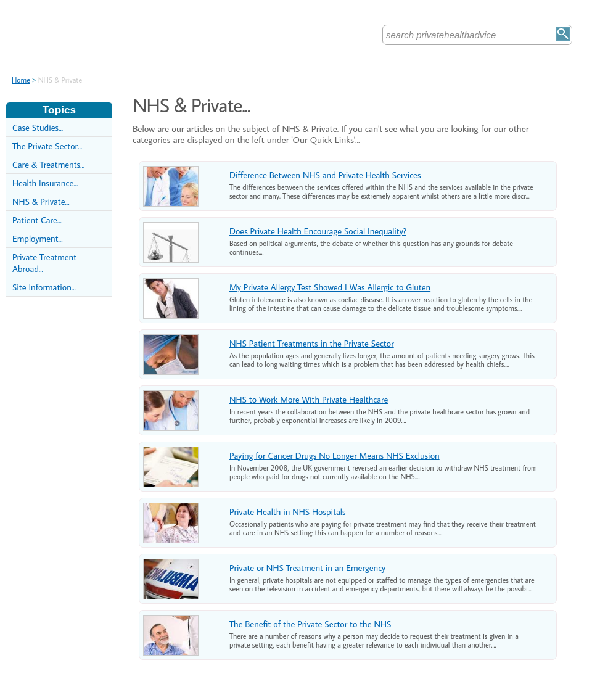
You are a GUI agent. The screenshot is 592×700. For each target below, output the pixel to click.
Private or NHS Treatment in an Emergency (307, 568)
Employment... (38, 238)
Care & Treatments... (48, 164)
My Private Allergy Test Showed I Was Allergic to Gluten (330, 287)
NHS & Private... (41, 201)
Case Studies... (38, 127)
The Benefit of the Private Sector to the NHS (310, 624)
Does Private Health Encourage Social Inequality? (318, 231)
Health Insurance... (45, 183)
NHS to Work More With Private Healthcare (309, 399)
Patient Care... (37, 220)
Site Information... (44, 287)
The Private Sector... (47, 146)
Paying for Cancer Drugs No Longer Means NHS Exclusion (335, 455)
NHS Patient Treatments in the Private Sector (312, 343)
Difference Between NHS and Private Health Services (325, 175)
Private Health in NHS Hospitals (288, 512)
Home (21, 80)
